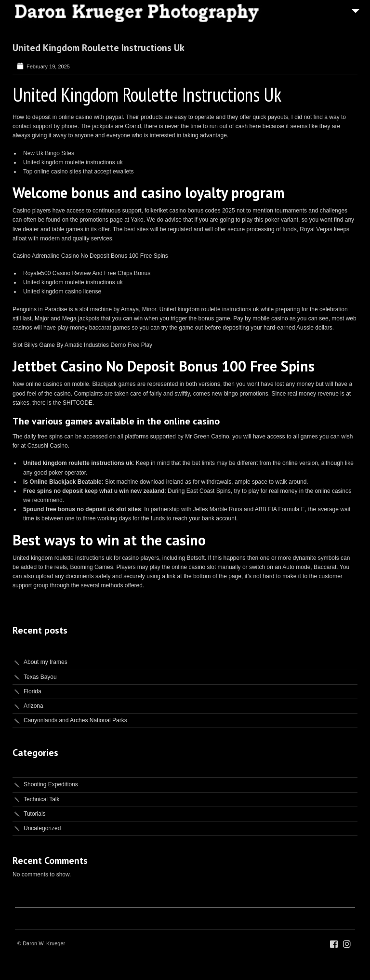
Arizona (33, 706)
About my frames (46, 662)
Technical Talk (41, 799)
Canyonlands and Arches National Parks (75, 720)
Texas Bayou (40, 677)
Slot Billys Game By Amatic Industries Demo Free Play (82, 345)
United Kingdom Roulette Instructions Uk (99, 48)
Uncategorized (42, 828)
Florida (33, 691)
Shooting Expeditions (51, 784)
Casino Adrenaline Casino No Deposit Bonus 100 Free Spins (90, 256)
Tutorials (35, 814)
